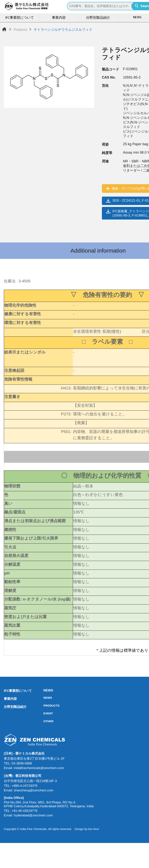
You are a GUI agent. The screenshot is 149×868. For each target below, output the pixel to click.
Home (4, 29)
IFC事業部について (20, 18)
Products (20, 30)
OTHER (44, 721)
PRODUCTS (44, 706)
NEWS (44, 690)
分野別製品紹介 (98, 18)
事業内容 (59, 18)
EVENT (44, 713)
